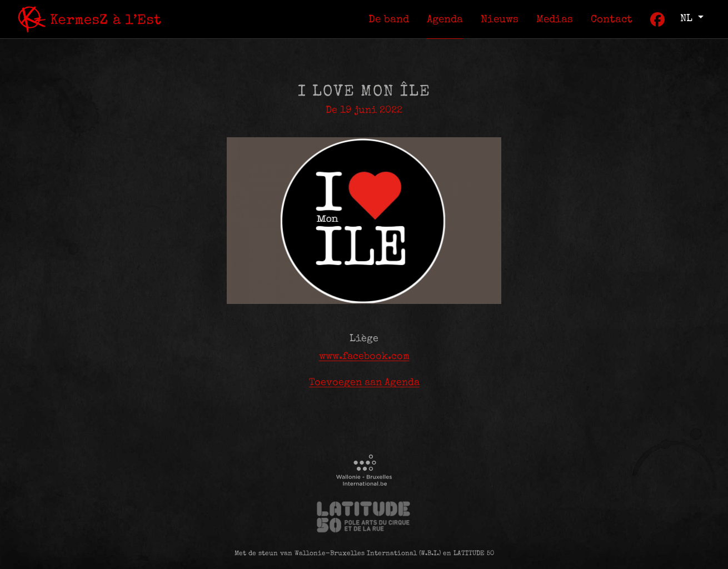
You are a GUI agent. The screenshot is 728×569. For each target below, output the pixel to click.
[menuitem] (389, 19)
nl (688, 19)
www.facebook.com (364, 357)
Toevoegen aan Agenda (364, 383)
